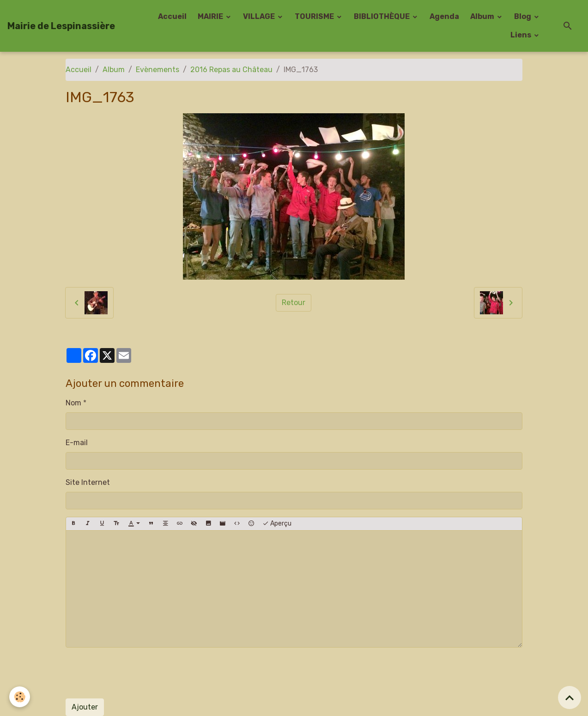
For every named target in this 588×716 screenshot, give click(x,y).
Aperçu (277, 524)
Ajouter (85, 707)
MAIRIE (211, 16)
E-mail (77, 443)
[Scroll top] (570, 698)
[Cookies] (20, 697)
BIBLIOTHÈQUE (382, 16)
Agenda (444, 16)
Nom (73, 403)
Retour (294, 303)
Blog (523, 16)
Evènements (158, 70)
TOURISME (315, 16)
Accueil (172, 16)
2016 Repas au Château (231, 70)
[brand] (61, 26)
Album (483, 16)
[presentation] (136, 673)
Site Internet (88, 482)
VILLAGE (260, 16)
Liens (521, 35)
